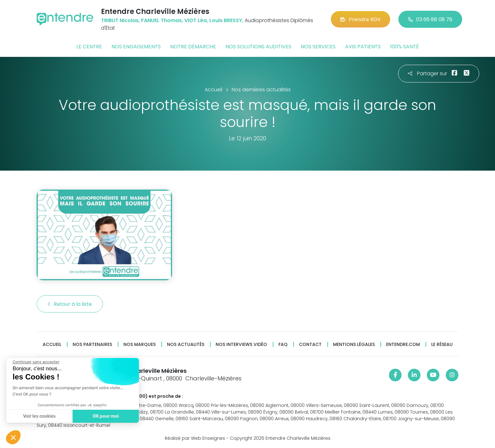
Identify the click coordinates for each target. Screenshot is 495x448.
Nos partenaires (92, 345)
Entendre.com (403, 345)
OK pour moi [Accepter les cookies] (106, 416)
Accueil (52, 345)
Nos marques (140, 345)
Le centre (89, 47)
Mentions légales (354, 345)
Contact (310, 345)
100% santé (405, 47)
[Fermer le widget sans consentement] (36, 362)
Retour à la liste (70, 304)
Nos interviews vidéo (241, 345)
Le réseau (442, 345)
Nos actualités (186, 345)
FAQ (283, 345)
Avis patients (363, 47)
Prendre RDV (361, 19)
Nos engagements (136, 47)
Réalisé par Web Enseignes (195, 438)
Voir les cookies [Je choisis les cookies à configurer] (39, 416)
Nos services (318, 47)
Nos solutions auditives (258, 47)
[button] (13, 437)
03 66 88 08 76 (430, 19)
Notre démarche (193, 47)
